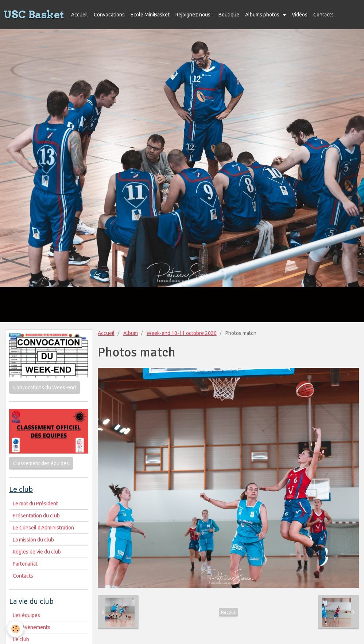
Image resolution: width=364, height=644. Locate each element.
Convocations (109, 15)
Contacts (324, 15)
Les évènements (32, 627)
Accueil (80, 15)
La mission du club (33, 540)
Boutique (229, 15)
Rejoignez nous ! (194, 15)
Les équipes (26, 615)
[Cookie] (16, 629)
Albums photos (263, 15)
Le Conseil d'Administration (43, 528)
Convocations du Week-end (44, 387)
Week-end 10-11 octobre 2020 (182, 333)
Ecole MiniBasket (150, 15)
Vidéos (300, 15)
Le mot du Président (35, 504)
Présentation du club (36, 516)
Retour (228, 612)
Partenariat (25, 564)
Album (131, 333)
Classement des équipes (41, 463)
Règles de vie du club (37, 552)
